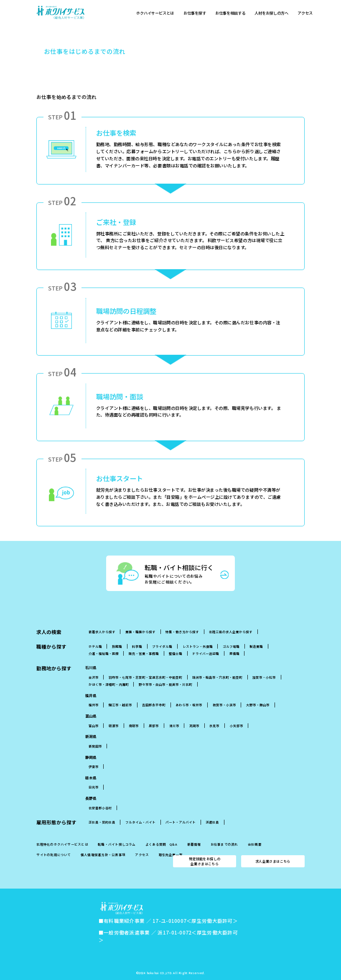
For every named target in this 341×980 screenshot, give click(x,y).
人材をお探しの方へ (277, 14)
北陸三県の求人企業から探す (231, 632)
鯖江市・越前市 (120, 705)
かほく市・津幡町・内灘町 (109, 684)
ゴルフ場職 (231, 646)
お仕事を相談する (234, 14)
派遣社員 (212, 822)
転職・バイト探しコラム (117, 844)
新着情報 (194, 844)
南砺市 (134, 726)
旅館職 (117, 646)
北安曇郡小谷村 (100, 808)
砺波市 (114, 726)
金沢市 (94, 677)
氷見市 (214, 726)
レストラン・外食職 (198, 646)
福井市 (94, 705)
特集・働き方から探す (182, 632)
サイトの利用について (53, 855)
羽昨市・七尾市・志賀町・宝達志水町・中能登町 (145, 677)
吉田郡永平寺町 (154, 705)
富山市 (94, 726)
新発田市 (95, 746)
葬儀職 (234, 653)
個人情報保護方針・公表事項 (103, 855)
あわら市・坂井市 (189, 705)
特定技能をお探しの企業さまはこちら (205, 861)
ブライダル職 (162, 646)
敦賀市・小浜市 (224, 705)
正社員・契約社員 (102, 822)
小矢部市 (237, 726)
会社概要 (255, 844)
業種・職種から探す (140, 632)
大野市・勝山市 (258, 705)
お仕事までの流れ (224, 844)
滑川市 (174, 726)
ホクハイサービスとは (156, 14)
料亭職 (137, 646)
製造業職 (256, 646)
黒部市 (154, 726)
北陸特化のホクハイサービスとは (62, 844)
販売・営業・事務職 (144, 653)
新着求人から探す (102, 632)
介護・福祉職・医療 (104, 653)
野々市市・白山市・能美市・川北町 (165, 684)
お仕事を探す (197, 14)
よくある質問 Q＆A (161, 844)
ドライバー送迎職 (206, 653)
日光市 (94, 787)
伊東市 (94, 767)
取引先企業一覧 (171, 855)
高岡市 (194, 726)
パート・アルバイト (181, 822)
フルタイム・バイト (140, 822)
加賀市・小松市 (264, 677)
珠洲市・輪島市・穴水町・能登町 (217, 677)
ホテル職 (95, 646)
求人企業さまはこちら (273, 861)
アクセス (312, 14)
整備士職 (176, 653)
